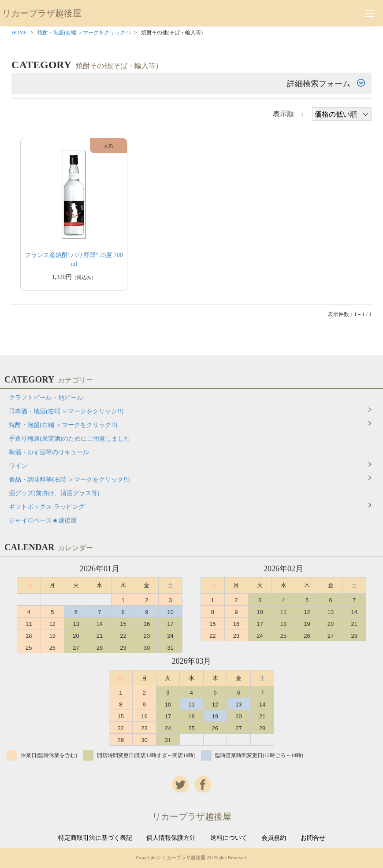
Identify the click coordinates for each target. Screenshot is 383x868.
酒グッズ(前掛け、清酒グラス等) (54, 493)
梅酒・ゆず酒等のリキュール (49, 452)
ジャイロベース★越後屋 (43, 520)
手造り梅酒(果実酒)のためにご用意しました (69, 439)
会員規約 (274, 838)
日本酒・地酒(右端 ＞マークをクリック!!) (66, 411)
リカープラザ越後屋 (42, 13)
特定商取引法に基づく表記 (95, 838)
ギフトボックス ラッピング (47, 507)
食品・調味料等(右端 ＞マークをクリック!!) (69, 480)
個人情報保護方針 (171, 838)
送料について (229, 838)
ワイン (18, 466)
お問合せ (313, 838)
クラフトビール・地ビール (46, 398)
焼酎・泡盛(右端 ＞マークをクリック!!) (84, 33)
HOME (19, 33)
